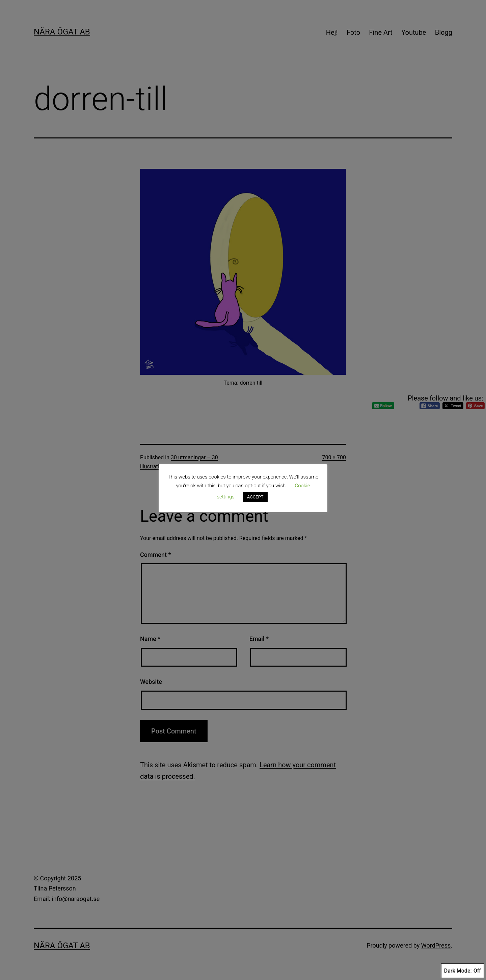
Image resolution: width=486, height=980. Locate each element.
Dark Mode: (463, 971)
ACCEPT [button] (255, 497)
